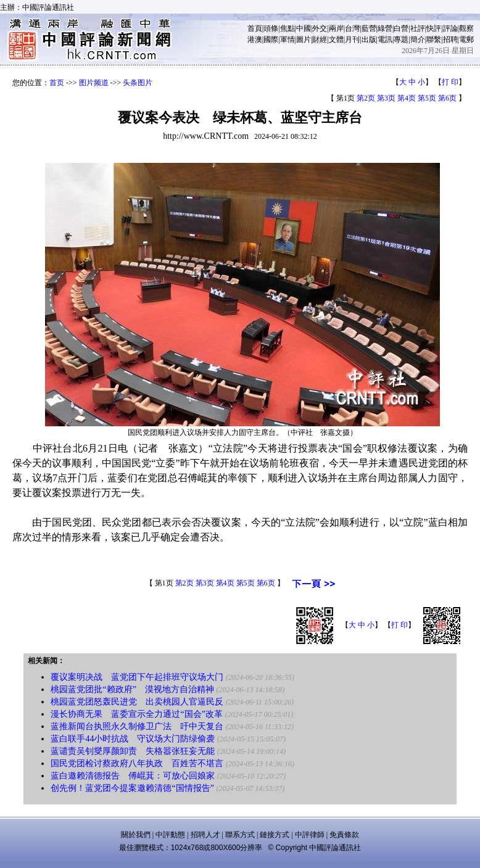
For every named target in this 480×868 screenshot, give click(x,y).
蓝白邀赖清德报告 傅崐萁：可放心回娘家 (133, 776)
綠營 (385, 28)
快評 (434, 28)
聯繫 (434, 39)
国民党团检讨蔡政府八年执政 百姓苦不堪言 (137, 763)
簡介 (418, 39)
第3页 (386, 98)
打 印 (450, 82)
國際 (271, 39)
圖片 (304, 39)
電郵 (466, 39)
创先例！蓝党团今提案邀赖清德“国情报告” (132, 788)
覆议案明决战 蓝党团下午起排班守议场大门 (137, 677)
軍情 (288, 39)
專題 (401, 39)
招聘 (450, 39)
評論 (450, 28)
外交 (320, 28)
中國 (304, 28)
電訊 (385, 39)
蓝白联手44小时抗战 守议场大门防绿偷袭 (133, 739)
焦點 (288, 28)
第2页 (366, 98)
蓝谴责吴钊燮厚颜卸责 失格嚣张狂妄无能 (133, 751)
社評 (418, 28)
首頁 (255, 28)
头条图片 (138, 83)
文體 (336, 39)
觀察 (466, 28)
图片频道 (94, 83)
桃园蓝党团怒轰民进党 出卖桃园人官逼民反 (137, 702)
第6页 (447, 98)
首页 (57, 83)
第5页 (427, 98)
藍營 (369, 28)
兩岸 (336, 28)
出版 (369, 39)
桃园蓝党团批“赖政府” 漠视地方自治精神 (132, 689)
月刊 (352, 39)
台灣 (352, 28)
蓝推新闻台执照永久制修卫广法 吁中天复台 (137, 726)
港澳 (255, 39)
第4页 (407, 98)
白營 (401, 28)
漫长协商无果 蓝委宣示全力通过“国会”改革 (136, 714)
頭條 (271, 28)
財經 (320, 39)
